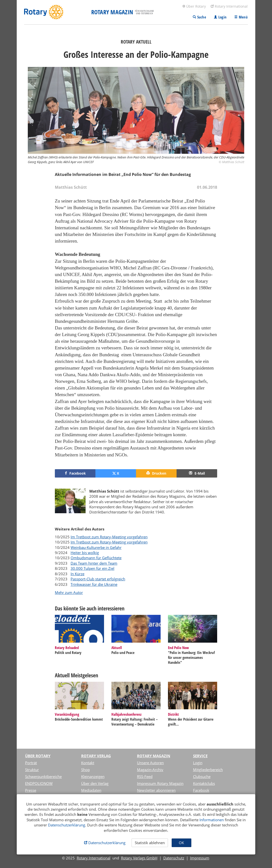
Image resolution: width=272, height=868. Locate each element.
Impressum (200, 858)
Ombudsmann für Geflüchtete (96, 558)
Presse (31, 790)
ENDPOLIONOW (39, 783)
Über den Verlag (95, 783)
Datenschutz (174, 858)
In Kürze (77, 574)
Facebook (201, 790)
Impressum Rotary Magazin (160, 783)
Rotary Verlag (96, 756)
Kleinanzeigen (93, 776)
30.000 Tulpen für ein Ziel (92, 568)
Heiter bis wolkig (85, 553)
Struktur (32, 770)
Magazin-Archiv (150, 770)
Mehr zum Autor (69, 592)
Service (200, 756)
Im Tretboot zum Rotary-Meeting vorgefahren (109, 537)
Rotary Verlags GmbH (139, 858)
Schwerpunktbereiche (43, 776)
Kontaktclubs (204, 783)
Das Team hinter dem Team (94, 563)
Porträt (31, 763)
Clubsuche (202, 776)
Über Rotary (194, 6)
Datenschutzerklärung (67, 825)
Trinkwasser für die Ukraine (94, 584)
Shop (85, 770)
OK (181, 843)
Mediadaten (91, 790)
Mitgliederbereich (208, 770)
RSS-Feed (145, 776)
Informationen (212, 820)
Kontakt (88, 763)
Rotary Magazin (154, 756)
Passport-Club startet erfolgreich (98, 579)
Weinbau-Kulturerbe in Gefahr (96, 547)
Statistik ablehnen (150, 843)
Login (198, 763)
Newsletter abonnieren (156, 790)
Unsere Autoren (150, 763)
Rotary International (229, 6)
